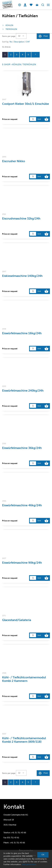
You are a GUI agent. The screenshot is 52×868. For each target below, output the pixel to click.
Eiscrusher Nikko (14, 161)
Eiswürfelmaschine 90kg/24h (22, 563)
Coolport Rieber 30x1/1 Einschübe (26, 104)
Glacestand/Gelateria (17, 620)
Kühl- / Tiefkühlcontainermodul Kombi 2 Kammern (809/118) (24, 740)
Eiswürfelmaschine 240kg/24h (23, 391)
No (11, 42)
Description (19, 42)
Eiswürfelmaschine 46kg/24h (22, 505)
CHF (28, 42)
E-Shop (6, 64)
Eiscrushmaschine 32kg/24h (21, 218)
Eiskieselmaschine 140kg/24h (22, 276)
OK (43, 855)
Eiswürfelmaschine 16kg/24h (22, 333)
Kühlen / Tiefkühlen (24, 64)
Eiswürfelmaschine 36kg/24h (22, 448)
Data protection (29, 864)
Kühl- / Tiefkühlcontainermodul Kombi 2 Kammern (24, 679)
